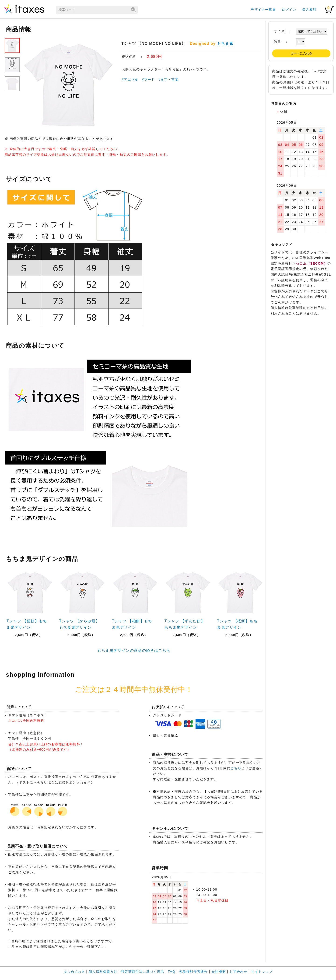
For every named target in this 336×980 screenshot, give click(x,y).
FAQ (171, 972)
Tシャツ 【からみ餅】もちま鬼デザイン (80, 624)
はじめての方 (74, 972)
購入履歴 (309, 10)
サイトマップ (262, 972)
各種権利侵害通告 (193, 972)
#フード (148, 80)
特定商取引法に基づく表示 (143, 972)
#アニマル (130, 80)
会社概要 (219, 972)
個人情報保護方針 (103, 972)
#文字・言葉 (168, 80)
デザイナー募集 (263, 10)
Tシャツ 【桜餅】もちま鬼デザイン (237, 624)
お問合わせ (238, 972)
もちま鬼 (225, 44)
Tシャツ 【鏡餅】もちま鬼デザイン (27, 624)
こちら (236, 768)
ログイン (289, 10)
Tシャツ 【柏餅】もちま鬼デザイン (132, 624)
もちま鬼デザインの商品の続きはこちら (134, 650)
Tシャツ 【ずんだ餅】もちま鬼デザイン (185, 624)
